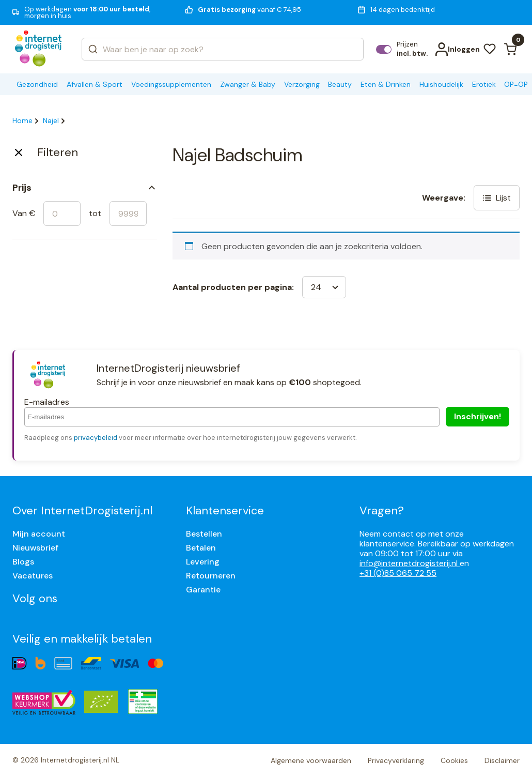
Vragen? (382, 510)
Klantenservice (225, 510)
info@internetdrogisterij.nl (410, 563)
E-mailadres (47, 402)
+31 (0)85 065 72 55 (398, 573)
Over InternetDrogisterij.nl (82, 510)
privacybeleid (96, 438)
